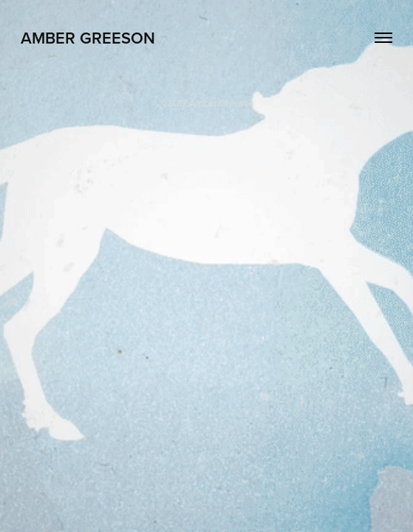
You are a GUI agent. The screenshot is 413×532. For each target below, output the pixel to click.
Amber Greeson (88, 38)
